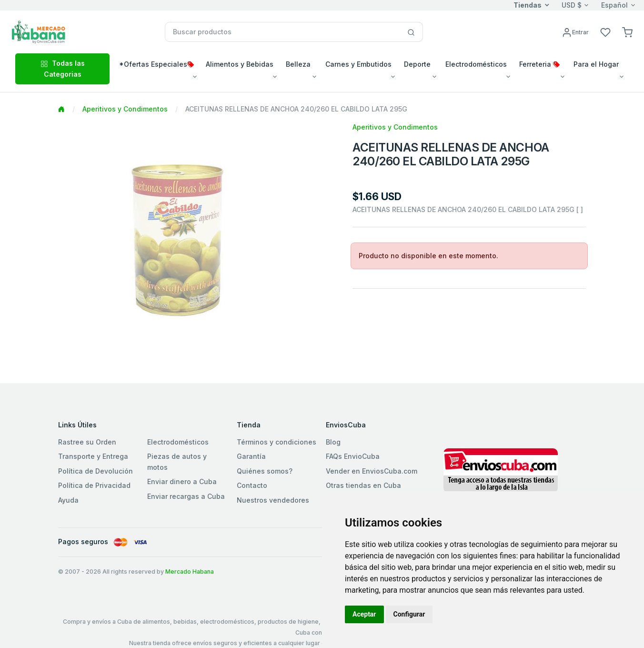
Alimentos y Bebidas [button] (240, 64)
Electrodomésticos (178, 442)
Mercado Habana (190, 572)
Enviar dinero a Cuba (182, 481)
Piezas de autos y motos (177, 461)
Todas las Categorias (63, 68)
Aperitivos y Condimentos (125, 109)
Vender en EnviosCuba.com (372, 471)
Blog (333, 442)
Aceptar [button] (364, 614)
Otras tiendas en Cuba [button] (363, 485)
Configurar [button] (409, 614)
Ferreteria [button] (539, 64)
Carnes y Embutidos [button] (358, 64)
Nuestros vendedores (273, 500)
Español (614, 5)
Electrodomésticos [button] (476, 64)
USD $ (572, 5)
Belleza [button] (298, 64)
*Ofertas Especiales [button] (156, 64)
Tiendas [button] (528, 5)
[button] (627, 32)
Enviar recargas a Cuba (186, 496)
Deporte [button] (417, 64)
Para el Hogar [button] (596, 64)
